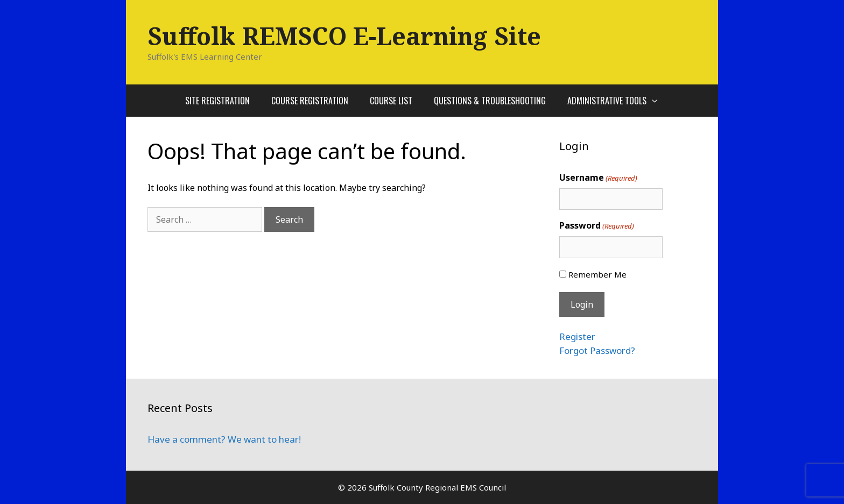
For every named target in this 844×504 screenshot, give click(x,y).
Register (577, 336)
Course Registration (310, 101)
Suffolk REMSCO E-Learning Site (344, 36)
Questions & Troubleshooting (490, 101)
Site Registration (217, 101)
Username (598, 178)
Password (597, 226)
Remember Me (597, 274)
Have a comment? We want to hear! (224, 439)
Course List (391, 101)
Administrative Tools (618, 101)
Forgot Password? (597, 350)
